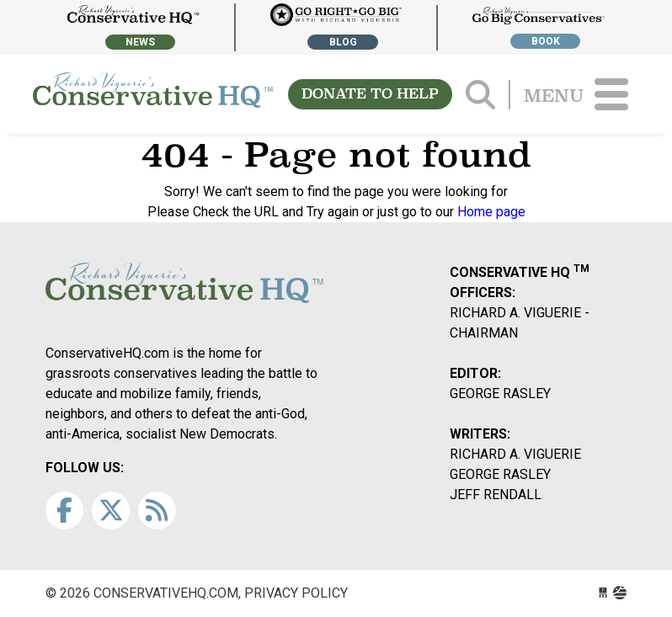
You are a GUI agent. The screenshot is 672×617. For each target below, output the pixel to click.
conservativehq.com (153, 94)
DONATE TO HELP (370, 94)
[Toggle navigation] (611, 94)
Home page (491, 212)
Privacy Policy (296, 593)
